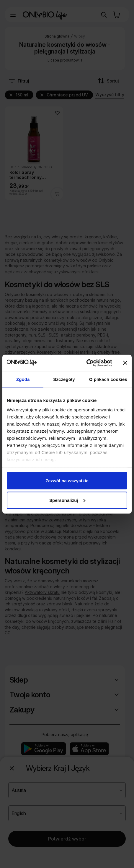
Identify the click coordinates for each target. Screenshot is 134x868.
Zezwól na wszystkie (67, 481)
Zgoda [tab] (23, 379)
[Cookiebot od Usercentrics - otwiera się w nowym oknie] (86, 363)
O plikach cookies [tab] (108, 379)
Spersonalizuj (67, 500)
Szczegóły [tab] (64, 379)
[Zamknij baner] (125, 363)
